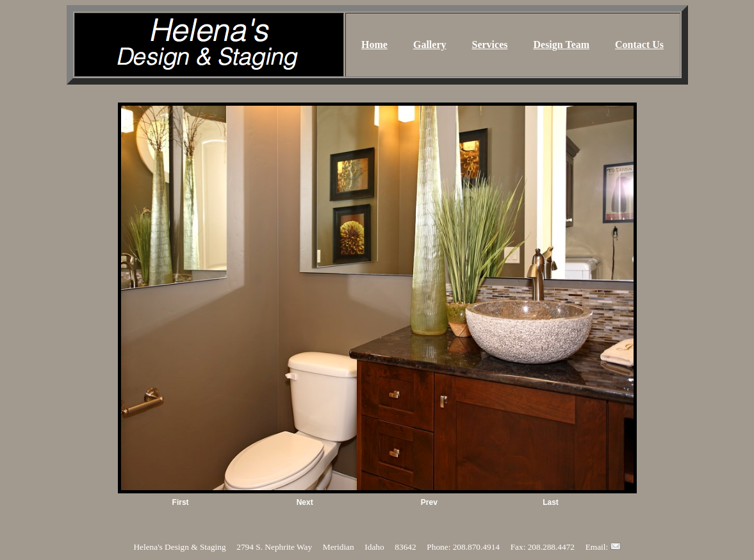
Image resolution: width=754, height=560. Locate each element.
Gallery (430, 45)
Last (551, 502)
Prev (429, 502)
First (181, 502)
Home (374, 45)
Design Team (561, 45)
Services (490, 45)
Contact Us (639, 45)
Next (305, 502)
